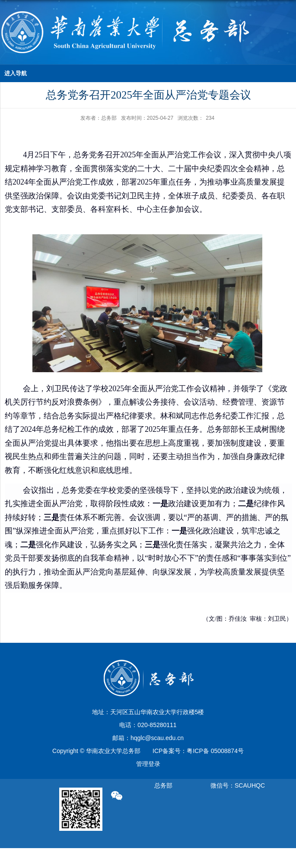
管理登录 (148, 764)
